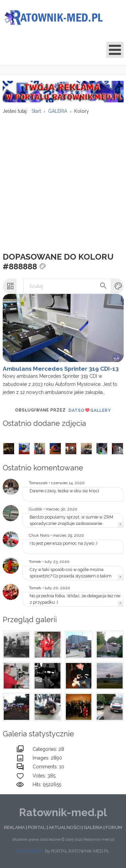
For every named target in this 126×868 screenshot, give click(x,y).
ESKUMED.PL (30, 851)
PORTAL (37, 827)
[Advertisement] (63, 184)
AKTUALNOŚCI (65, 827)
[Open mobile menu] (115, 50)
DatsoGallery (90, 410)
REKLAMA (14, 827)
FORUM (114, 827)
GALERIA (93, 827)
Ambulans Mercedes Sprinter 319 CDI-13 (61, 369)
